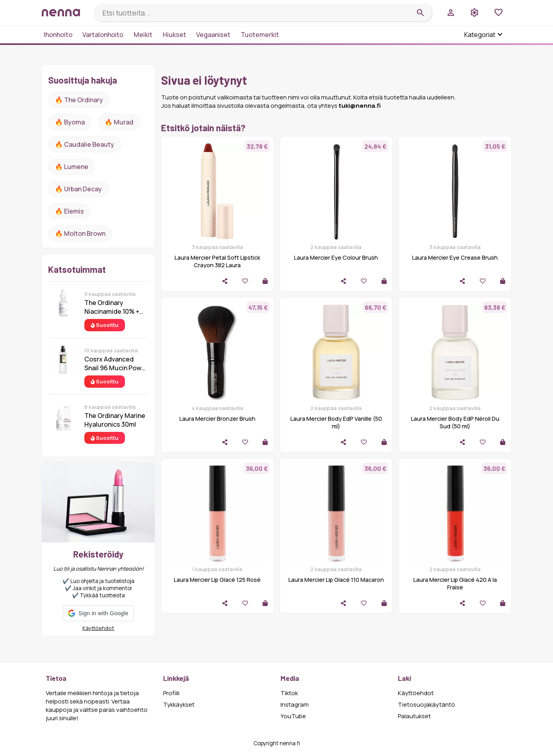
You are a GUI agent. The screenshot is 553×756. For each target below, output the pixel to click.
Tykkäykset (179, 704)
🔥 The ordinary (79, 100)
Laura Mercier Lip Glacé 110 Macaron (336, 580)
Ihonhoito (58, 35)
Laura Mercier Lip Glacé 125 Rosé (217, 580)
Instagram (295, 704)
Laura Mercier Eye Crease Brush (455, 258)
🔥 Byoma (70, 122)
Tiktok (289, 693)
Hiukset (174, 35)
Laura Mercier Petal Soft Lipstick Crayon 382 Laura (217, 261)
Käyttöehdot (98, 628)
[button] (98, 613)
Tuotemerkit (260, 35)
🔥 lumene (72, 167)
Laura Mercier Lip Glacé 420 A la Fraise (455, 583)
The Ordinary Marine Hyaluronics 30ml (115, 420)
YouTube (293, 716)
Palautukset (414, 716)
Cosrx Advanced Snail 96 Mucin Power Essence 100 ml (116, 363)
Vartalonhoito (103, 35)
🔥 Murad (119, 122)
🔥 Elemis (69, 211)
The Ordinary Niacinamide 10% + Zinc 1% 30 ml (112, 307)
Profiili (171, 693)
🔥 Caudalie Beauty (85, 144)
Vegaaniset (213, 35)
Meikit (143, 35)
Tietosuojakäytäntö (426, 704)
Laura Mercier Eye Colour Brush (336, 258)
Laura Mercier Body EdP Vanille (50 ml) (336, 422)
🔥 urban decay (78, 189)
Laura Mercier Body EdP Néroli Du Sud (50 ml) (455, 422)
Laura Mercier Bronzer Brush (217, 419)
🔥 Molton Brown (80, 233)
